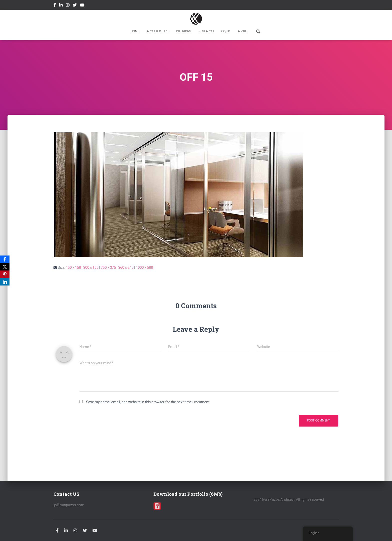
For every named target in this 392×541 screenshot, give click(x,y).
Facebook (55, 6)
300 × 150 (91, 267)
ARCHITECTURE (158, 31)
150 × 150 (73, 267)
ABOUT (243, 31)
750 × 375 (108, 267)
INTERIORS (183, 31)
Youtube (82, 6)
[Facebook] (5, 259)
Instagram (68, 6)
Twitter (75, 6)
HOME (135, 31)
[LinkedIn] (5, 282)
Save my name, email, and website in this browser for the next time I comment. (148, 402)
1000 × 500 (144, 267)
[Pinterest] (5, 274)
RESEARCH (206, 31)
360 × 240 (126, 267)
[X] (5, 267)
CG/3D (226, 31)
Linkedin (61, 6)
